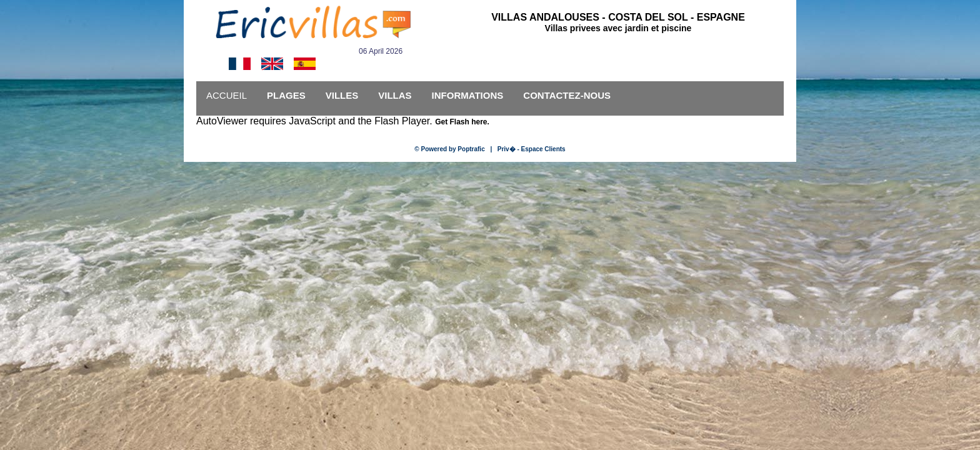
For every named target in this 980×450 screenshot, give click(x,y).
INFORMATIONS (468, 95)
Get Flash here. (462, 122)
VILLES (342, 95)
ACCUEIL (227, 95)
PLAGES (286, 95)
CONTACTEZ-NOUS (567, 95)
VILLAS (395, 95)
